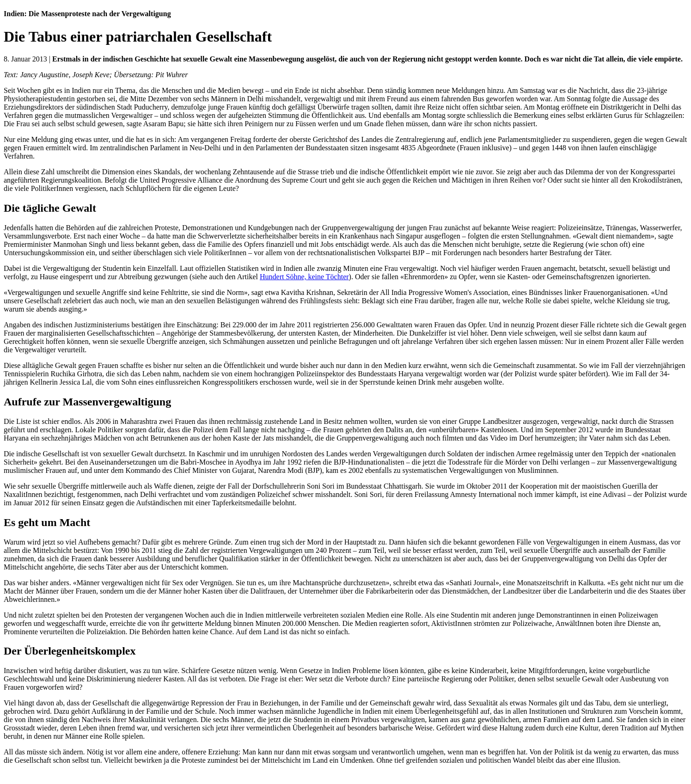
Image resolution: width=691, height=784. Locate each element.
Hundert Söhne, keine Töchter (304, 277)
